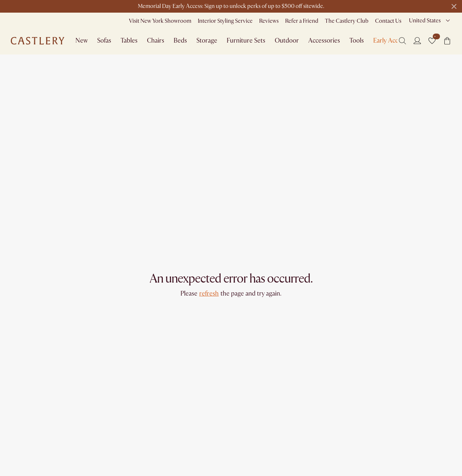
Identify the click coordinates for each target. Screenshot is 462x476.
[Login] (417, 40)
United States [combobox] (425, 21)
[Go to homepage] (38, 41)
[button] (432, 41)
